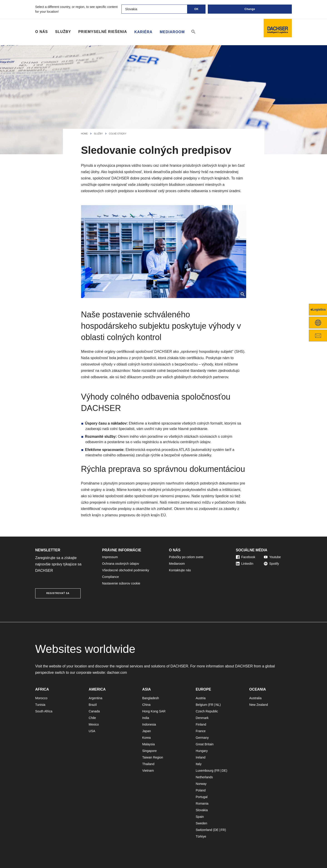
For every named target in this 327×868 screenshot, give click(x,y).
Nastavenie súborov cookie (121, 583)
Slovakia (202, 810)
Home (84, 134)
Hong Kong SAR (154, 711)
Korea (146, 738)
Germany (202, 738)
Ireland (201, 757)
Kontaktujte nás (180, 570)
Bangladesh (151, 698)
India (146, 718)
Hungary (202, 751)
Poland (201, 790)
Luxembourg (205, 771)
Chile (92, 718)
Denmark (202, 718)
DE (224, 771)
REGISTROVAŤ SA (58, 593)
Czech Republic (207, 711)
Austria (201, 698)
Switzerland (204, 830)
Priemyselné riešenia (103, 32)
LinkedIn (245, 564)
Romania (202, 803)
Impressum (110, 557)
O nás (42, 32)
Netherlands (204, 777)
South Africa (44, 711)
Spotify (271, 564)
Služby (63, 32)
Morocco (41, 698)
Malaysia (148, 744)
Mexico (94, 724)
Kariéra (143, 32)
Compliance (111, 577)
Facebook (246, 557)
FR (211, 705)
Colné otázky (118, 134)
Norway (201, 784)
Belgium (202, 705)
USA (92, 731)
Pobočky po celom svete (186, 557)
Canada (94, 711)
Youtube (272, 557)
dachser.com (117, 673)
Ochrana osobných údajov (121, 564)
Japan (146, 731)
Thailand (148, 764)
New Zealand (259, 705)
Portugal (202, 797)
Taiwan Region (153, 757)
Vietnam (148, 771)
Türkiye (201, 836)
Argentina (96, 698)
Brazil (93, 705)
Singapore (149, 751)
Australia (255, 698)
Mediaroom (172, 32)
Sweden (202, 823)
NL (218, 705)
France (201, 731)
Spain (200, 817)
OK (197, 9)
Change (250, 9)
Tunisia (40, 705)
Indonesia (149, 724)
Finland (201, 724)
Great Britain (205, 744)
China (146, 705)
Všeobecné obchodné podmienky (126, 570)
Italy (199, 764)
